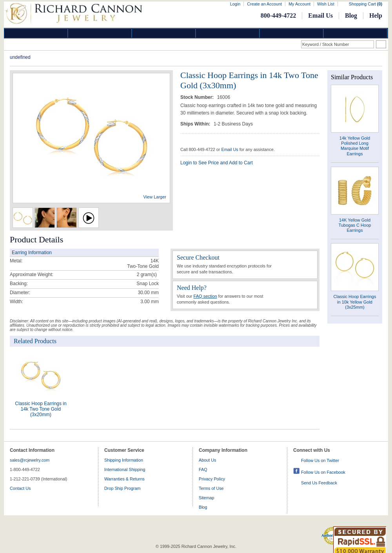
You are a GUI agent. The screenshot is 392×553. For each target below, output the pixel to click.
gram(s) (147, 275)
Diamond (36, 33)
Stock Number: (198, 97)
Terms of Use (211, 488)
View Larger (155, 197)
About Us (207, 460)
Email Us (320, 15)
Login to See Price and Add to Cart (217, 163)
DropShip (356, 33)
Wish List (326, 4)
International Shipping (125, 469)
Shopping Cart (366, 4)
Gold (100, 33)
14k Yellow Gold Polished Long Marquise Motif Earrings (355, 146)
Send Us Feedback (319, 483)
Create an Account (264, 4)
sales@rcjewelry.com (30, 460)
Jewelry (228, 33)
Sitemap (207, 498)
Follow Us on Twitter (320, 460)
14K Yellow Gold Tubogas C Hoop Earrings (355, 225)
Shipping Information (124, 460)
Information (292, 33)
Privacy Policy (212, 479)
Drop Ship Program (122, 488)
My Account (299, 4)
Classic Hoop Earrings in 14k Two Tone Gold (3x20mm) (41, 409)
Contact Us (20, 488)
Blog (351, 15)
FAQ (203, 469)
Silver (164, 33)
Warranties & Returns (124, 479)
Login (235, 4)
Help (376, 15)
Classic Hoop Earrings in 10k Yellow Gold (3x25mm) (355, 302)
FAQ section (205, 296)
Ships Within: (196, 124)
